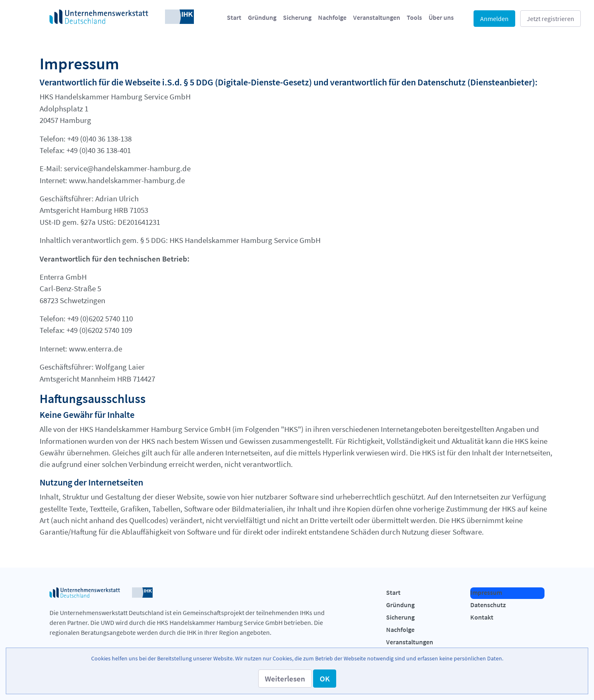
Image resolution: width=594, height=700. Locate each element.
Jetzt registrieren (550, 19)
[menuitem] (234, 17)
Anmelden (494, 19)
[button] (285, 679)
